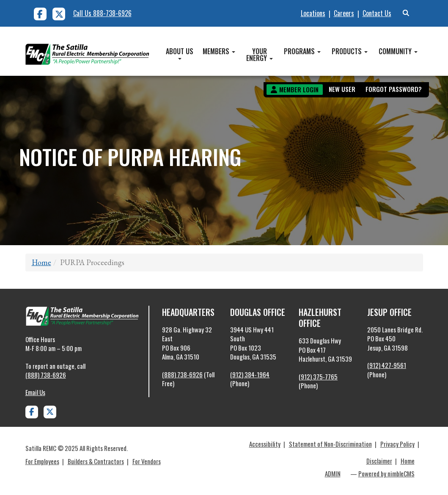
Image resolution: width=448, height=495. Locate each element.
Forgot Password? (394, 89)
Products (350, 51)
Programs (302, 51)
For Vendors (147, 461)
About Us (180, 53)
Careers (344, 13)
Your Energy (260, 55)
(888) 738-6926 (46, 375)
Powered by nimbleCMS (386, 473)
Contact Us (377, 13)
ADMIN (333, 473)
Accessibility (265, 444)
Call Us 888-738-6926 (102, 13)
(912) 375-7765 (318, 376)
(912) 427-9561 (387, 365)
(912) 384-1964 (250, 374)
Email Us (35, 392)
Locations (313, 13)
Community (398, 51)
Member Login (299, 89)
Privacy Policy (397, 444)
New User (342, 89)
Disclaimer (379, 461)
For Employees (42, 461)
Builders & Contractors (96, 461)
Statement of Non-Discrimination (330, 444)
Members (219, 51)
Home (41, 262)
